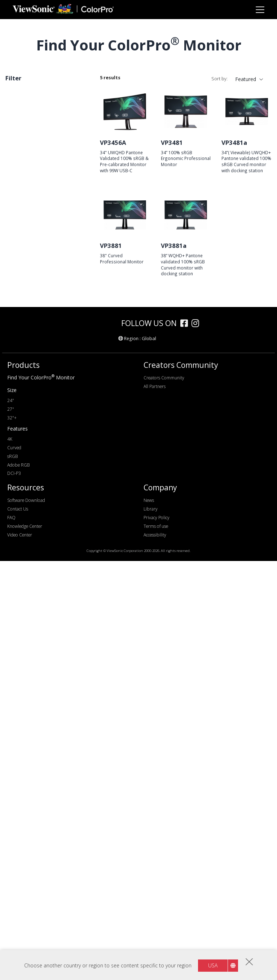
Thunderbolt (31, 547)
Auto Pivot (29, 656)
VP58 (23, 173)
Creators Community (164, 797)
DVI (21, 479)
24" (21, 261)
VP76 (23, 202)
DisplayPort (30, 488)
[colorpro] (96, 742)
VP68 (23, 134)
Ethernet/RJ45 (33, 556)
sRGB (23, 587)
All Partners (155, 805)
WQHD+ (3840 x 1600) (43, 350)
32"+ (12, 837)
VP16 (23, 221)
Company (160, 907)
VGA (22, 469)
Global (149, 757)
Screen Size (27, 242)
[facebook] (186, 743)
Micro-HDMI (31, 518)
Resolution (26, 301)
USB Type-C (31, 537)
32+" (22, 281)
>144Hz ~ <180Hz (38, 439)
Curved (17, 105)
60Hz (23, 400)
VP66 (23, 144)
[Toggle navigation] (260, 10)
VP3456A (113, 142)
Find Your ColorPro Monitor (41, 796)
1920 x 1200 (31, 321)
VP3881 (111, 246)
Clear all (76, 94)
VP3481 (172, 142)
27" (21, 271)
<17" (22, 252)
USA (213, 965)
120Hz (24, 429)
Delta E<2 (28, 646)
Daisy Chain (30, 685)
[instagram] (197, 743)
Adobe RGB (30, 596)
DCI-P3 (25, 606)
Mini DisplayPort (36, 498)
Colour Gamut (30, 577)
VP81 (23, 163)
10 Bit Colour (32, 695)
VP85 (23, 192)
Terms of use (156, 945)
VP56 (23, 212)
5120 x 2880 (31, 369)
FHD (22, 311)
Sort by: (219, 79)
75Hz (23, 409)
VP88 (23, 153)
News (149, 919)
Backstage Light (36, 666)
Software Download (26, 919)
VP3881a (174, 246)
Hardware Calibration (41, 636)
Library (151, 928)
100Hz (24, 419)
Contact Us (18, 928)
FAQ (11, 937)
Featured (246, 79)
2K (20, 331)
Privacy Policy (157, 937)
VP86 (23, 182)
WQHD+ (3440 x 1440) (43, 340)
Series (20, 124)
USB (22, 527)
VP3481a (234, 142)
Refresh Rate (29, 390)
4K (20, 360)
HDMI (24, 508)
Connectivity (28, 459)
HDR (22, 675)
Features (23, 627)
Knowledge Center (25, 945)
